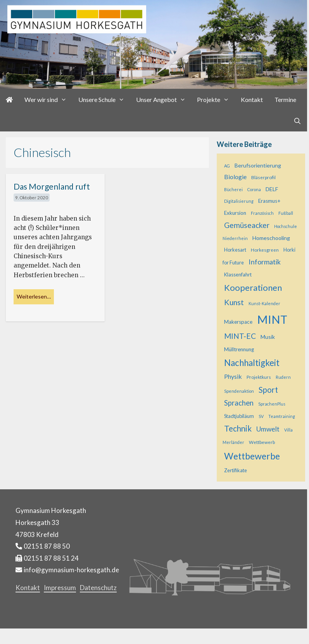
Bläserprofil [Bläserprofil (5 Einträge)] (263, 177)
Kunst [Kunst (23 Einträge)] (234, 302)
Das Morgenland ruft (52, 186)
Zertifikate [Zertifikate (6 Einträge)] (236, 470)
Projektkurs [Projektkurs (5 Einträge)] (259, 377)
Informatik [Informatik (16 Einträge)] (265, 262)
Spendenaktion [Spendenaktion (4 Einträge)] (239, 391)
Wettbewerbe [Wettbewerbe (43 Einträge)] (252, 456)
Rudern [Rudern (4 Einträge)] (283, 377)
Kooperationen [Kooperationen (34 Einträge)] (253, 287)
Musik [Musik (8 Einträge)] (268, 337)
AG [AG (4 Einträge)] (227, 166)
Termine (285, 99)
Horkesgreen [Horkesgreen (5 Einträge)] (265, 250)
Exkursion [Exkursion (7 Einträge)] (235, 213)
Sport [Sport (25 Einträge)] (268, 390)
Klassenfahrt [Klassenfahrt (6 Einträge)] (238, 275)
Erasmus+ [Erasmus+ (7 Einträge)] (269, 201)
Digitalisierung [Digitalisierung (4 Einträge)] (239, 201)
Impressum (60, 588)
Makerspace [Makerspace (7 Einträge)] (238, 322)
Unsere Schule (104, 99)
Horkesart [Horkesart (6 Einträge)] (235, 250)
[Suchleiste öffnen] (297, 121)
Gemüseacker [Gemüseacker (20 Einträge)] (247, 225)
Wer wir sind (48, 99)
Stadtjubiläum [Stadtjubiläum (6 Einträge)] (239, 416)
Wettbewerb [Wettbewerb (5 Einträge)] (262, 442)
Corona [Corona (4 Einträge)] (254, 189)
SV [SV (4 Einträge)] (261, 416)
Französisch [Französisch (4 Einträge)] (262, 213)
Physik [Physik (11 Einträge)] (233, 376)
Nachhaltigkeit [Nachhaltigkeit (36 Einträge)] (252, 363)
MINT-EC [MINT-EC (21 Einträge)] (240, 336)
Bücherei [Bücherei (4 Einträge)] (233, 189)
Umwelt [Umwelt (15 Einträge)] (268, 429)
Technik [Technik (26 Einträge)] (238, 428)
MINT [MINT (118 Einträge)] (272, 319)
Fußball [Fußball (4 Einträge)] (286, 213)
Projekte (216, 99)
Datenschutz (98, 588)
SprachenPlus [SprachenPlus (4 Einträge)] (272, 404)
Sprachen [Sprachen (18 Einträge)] (239, 403)
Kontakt (252, 99)
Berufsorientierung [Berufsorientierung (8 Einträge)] (258, 165)
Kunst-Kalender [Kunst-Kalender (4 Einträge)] (264, 303)
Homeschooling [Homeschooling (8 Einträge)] (271, 238)
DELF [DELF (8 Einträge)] (272, 189)
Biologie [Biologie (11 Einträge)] (235, 177)
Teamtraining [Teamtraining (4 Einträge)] (282, 416)
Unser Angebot (164, 99)
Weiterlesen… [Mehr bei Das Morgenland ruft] (34, 296)
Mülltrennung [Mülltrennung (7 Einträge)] (239, 349)
